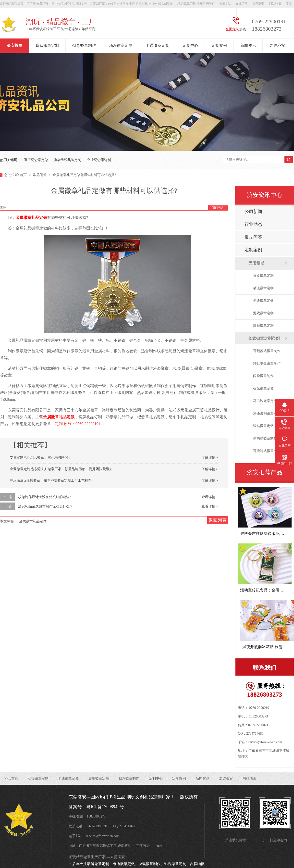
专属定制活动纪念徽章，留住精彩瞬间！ (41, 458)
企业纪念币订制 (99, 160)
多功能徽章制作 (265, 438)
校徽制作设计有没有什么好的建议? (45, 497)
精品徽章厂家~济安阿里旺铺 (196, 4)
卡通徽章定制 (158, 45)
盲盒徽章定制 (47, 45)
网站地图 (275, 4)
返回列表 (218, 208)
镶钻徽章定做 (263, 426)
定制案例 (219, 45)
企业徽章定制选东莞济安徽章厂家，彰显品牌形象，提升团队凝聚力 (61, 469)
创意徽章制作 (84, 45)
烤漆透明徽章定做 (267, 413)
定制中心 (190, 45)
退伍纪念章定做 (36, 160)
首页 (24, 175)
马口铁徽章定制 (265, 401)
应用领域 (256, 263)
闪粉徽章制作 (263, 376)
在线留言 (242, 4)
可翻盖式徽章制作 (267, 351)
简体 (289, 4)
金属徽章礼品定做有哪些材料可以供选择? (84, 175)
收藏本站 (225, 4)
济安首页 (14, 45)
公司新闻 (253, 212)
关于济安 (258, 4)
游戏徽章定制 (263, 313)
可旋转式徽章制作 (267, 451)
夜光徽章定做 (263, 388)
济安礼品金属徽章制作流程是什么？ (46, 506)
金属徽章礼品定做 (31, 218)
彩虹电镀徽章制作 (267, 363)
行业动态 (253, 224)
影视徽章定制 (263, 326)
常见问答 (40, 175)
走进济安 (277, 45)
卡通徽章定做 (263, 301)
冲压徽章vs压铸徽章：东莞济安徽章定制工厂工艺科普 (51, 481)
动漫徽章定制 (121, 45)
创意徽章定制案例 (264, 338)
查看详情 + (210, 497)
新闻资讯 (248, 45)
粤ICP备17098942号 (105, 807)
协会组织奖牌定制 (67, 160)
